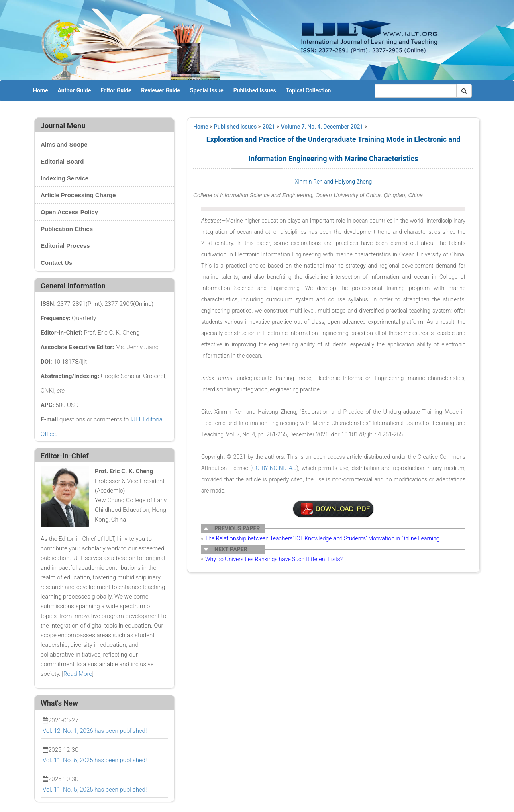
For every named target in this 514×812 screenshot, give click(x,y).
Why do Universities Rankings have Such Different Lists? (274, 559)
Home (40, 90)
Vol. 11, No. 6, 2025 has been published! (95, 760)
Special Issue (207, 90)
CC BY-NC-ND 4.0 (274, 468)
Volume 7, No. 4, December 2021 (322, 127)
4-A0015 (333, 509)
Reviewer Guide (161, 90)
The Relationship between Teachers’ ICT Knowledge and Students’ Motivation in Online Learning (322, 538)
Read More (78, 674)
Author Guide (74, 90)
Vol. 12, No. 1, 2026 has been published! (95, 731)
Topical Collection (308, 90)
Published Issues (255, 90)
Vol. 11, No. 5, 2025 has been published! (95, 790)
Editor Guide (116, 90)
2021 (269, 127)
